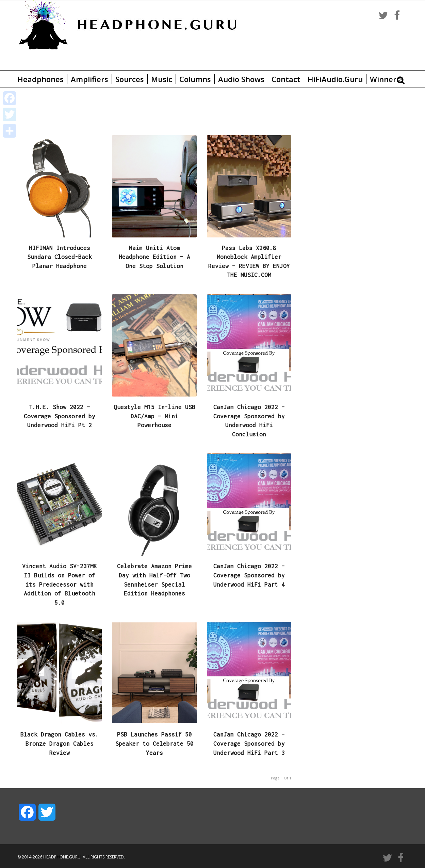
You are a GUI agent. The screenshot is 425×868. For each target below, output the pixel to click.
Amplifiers (89, 79)
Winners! (386, 79)
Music (162, 79)
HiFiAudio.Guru (335, 79)
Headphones (40, 79)
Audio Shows (241, 79)
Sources (130, 79)
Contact (286, 79)
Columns (195, 79)
